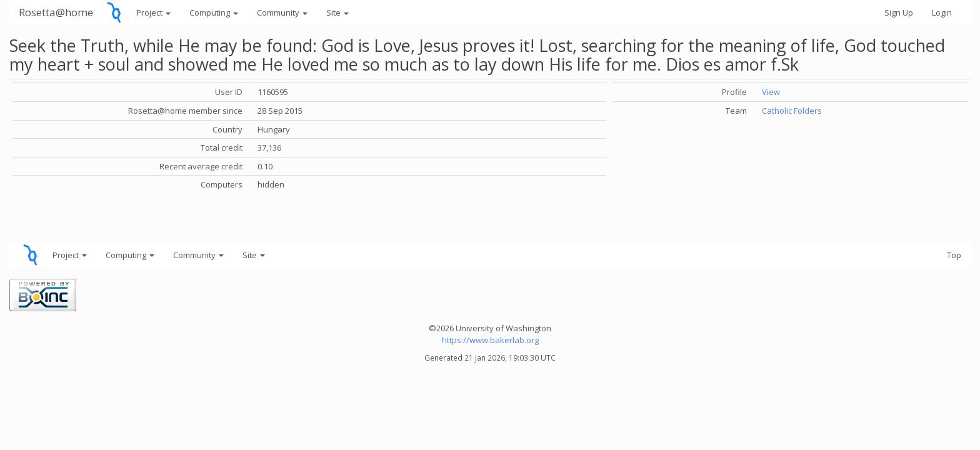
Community (282, 12)
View (771, 92)
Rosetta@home (56, 12)
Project (153, 12)
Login (942, 12)
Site (337, 12)
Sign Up (899, 12)
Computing (214, 12)
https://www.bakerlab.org (490, 340)
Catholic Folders (792, 111)
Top (954, 255)
